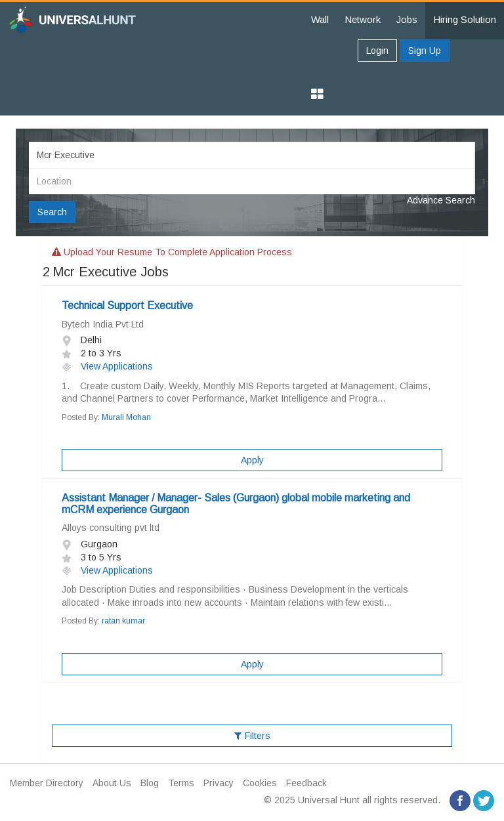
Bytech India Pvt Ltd (103, 324)
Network (363, 19)
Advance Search (441, 200)
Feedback (306, 783)
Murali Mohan (126, 417)
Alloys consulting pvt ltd (111, 528)
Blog (150, 783)
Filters (252, 736)
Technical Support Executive (127, 305)
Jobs (407, 19)
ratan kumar (123, 621)
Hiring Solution (465, 19)
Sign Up (425, 51)
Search (52, 212)
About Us (112, 783)
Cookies (260, 783)
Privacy (219, 783)
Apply (252, 460)
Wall (320, 19)
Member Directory (47, 783)
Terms (181, 783)
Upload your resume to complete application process (172, 252)
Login (377, 51)
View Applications (107, 366)
